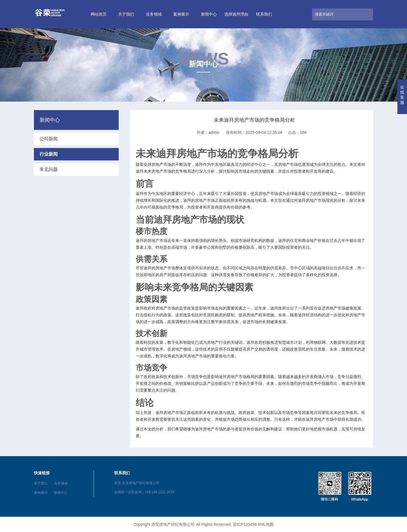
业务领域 (154, 14)
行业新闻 (49, 154)
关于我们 (126, 14)
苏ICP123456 (245, 524)
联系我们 (264, 14)
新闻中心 (209, 14)
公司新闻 (49, 139)
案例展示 (181, 14)
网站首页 (99, 14)
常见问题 (49, 169)
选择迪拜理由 (236, 14)
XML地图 (266, 524)
